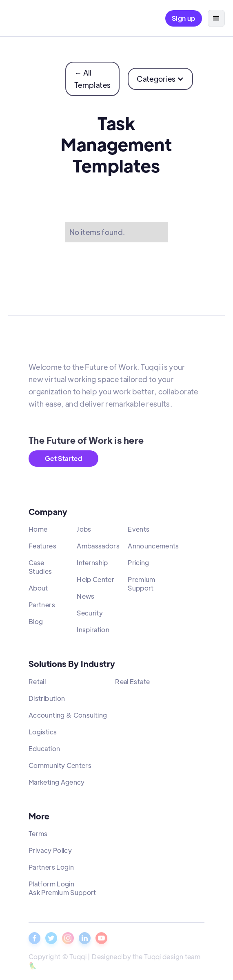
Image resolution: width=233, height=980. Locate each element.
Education (44, 751)
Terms (38, 836)
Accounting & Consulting (68, 717)
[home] (27, 18)
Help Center (95, 582)
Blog (36, 624)
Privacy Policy (50, 853)
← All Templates (92, 79)
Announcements (153, 549)
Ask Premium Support (62, 895)
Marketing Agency (57, 784)
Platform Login (51, 886)
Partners (42, 607)
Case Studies (40, 570)
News (85, 599)
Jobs (84, 532)
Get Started (63, 458)
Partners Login (51, 869)
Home (38, 532)
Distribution (47, 701)
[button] (216, 18)
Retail (37, 684)
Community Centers (60, 768)
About (38, 591)
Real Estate (132, 684)
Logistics (43, 734)
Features (42, 549)
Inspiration (93, 632)
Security (90, 616)
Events (139, 532)
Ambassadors (98, 549)
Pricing (139, 565)
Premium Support (142, 586)
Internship (92, 565)
